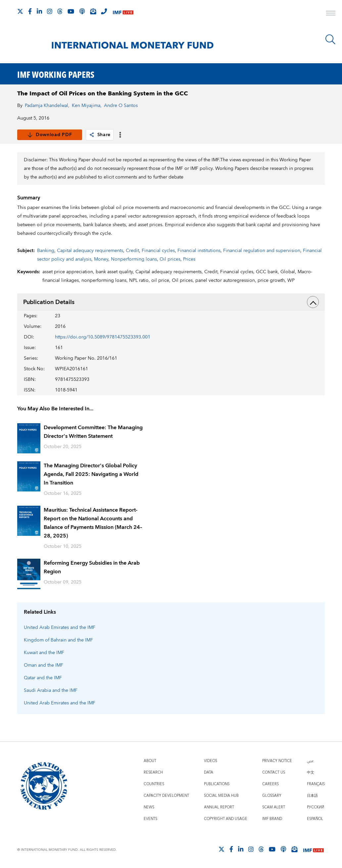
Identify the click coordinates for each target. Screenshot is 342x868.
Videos (211, 761)
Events (150, 819)
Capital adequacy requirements (90, 251)
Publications (217, 784)
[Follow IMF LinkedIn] (39, 11)
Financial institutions (199, 251)
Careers (270, 784)
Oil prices (170, 259)
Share (100, 135)
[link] (92, 135)
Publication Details (171, 302)
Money (101, 259)
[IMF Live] (123, 12)
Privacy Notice (277, 761)
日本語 (312, 796)
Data (209, 772)
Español (315, 819)
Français (316, 784)
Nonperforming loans (134, 259)
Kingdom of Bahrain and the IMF (58, 640)
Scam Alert (274, 807)
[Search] (330, 39)
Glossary (272, 796)
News (149, 807)
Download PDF (49, 135)
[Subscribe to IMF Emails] (93, 11)
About (150, 761)
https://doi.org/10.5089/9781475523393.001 (103, 337)
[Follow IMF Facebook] (30, 11)
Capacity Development (166, 796)
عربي (310, 761)
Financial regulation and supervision (262, 251)
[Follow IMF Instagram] (50, 11)
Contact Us (274, 772)
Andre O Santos (121, 106)
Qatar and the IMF (43, 678)
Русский (316, 807)
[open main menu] (331, 14)
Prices (189, 259)
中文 (311, 772)
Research (153, 772)
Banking (46, 251)
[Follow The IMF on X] (20, 11)
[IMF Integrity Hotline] (104, 11)
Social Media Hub (221, 796)
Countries (154, 784)
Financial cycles (158, 251)
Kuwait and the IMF (44, 653)
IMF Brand (272, 819)
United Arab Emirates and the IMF (60, 628)
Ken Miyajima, (87, 106)
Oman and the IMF (44, 665)
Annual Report (219, 807)
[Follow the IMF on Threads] (60, 11)
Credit (132, 251)
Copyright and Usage (226, 819)
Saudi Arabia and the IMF (51, 690)
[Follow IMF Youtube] (71, 11)
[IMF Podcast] (82, 11)
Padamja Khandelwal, (47, 106)
